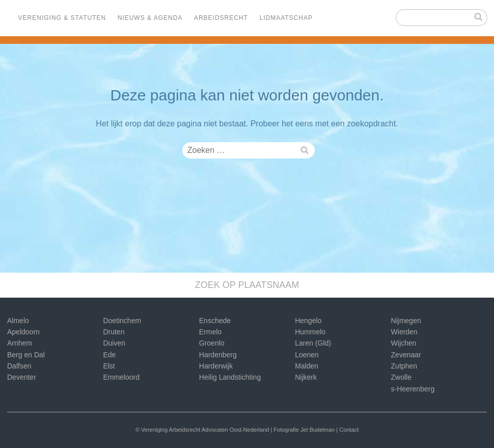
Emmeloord (121, 377)
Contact (349, 430)
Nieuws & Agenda (150, 18)
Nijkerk (306, 377)
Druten (114, 332)
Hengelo (308, 321)
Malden (307, 366)
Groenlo (212, 343)
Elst (109, 366)
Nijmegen (406, 321)
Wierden (404, 332)
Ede (109, 355)
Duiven (114, 343)
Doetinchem (122, 321)
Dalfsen (19, 366)
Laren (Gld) (313, 343)
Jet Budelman (318, 430)
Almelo (18, 321)
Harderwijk (216, 366)
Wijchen (404, 343)
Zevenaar (406, 355)
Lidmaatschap (286, 18)
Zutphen (404, 366)
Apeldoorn (23, 332)
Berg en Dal (26, 355)
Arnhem (20, 343)
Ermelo (210, 332)
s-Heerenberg (413, 389)
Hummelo (310, 332)
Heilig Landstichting (230, 377)
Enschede (215, 321)
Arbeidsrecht (221, 18)
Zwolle (401, 377)
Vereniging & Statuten (62, 18)
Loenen (307, 355)
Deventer (22, 377)
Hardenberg (218, 355)
